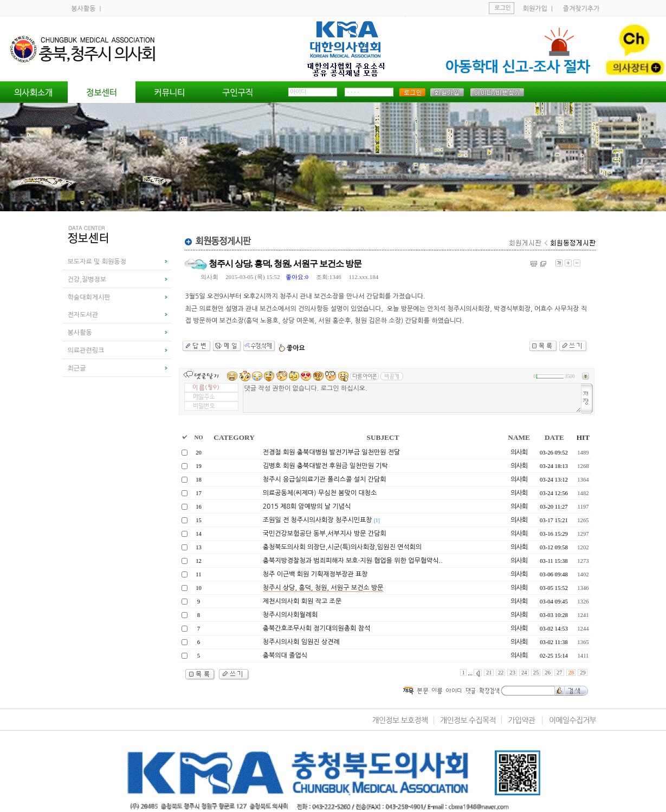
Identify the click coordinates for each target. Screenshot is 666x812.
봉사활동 (84, 9)
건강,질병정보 (87, 280)
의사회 (209, 277)
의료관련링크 (86, 350)
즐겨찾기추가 (581, 9)
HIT (583, 437)
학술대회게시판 (89, 297)
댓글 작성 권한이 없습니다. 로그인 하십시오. (412, 398)
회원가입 (535, 9)
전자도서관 (83, 315)
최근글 (77, 368)
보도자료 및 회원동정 (97, 262)
